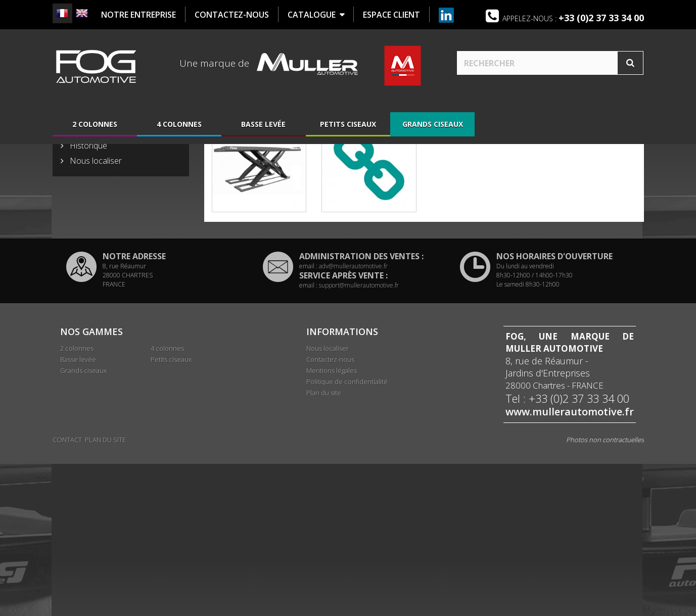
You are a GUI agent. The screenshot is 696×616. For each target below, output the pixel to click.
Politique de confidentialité (347, 536)
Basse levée (263, 128)
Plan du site (324, 547)
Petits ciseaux (348, 128)
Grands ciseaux (433, 128)
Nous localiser (95, 315)
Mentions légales (332, 525)
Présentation (92, 285)
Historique (87, 300)
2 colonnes (95, 128)
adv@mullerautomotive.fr (353, 420)
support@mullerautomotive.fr (359, 439)
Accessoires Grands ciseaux (369, 260)
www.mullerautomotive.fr (570, 566)
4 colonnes (179, 128)
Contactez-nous (330, 513)
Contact (67, 592)
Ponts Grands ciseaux (259, 260)
